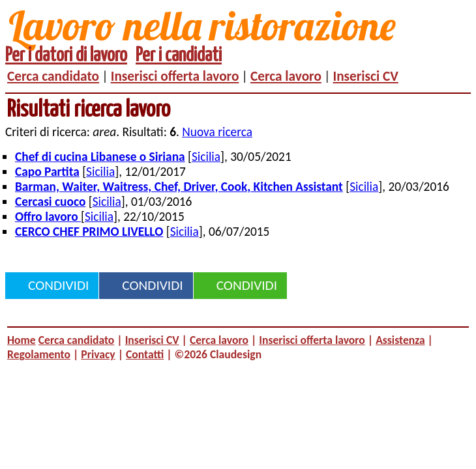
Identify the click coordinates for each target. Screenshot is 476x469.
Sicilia (206, 157)
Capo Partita (47, 172)
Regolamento (39, 354)
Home (22, 340)
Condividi (58, 285)
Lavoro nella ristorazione (202, 25)
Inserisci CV (366, 76)
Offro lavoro (48, 217)
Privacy (98, 354)
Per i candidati (179, 56)
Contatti (145, 354)
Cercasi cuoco (50, 202)
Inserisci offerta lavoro (175, 76)
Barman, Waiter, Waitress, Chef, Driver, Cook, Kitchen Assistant (179, 187)
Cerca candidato (53, 76)
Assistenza (400, 340)
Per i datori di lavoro (66, 56)
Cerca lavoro (286, 76)
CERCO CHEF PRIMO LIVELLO (89, 232)
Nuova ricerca (217, 132)
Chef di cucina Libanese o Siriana (100, 157)
